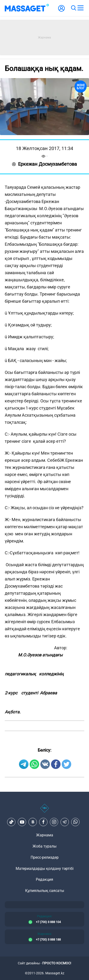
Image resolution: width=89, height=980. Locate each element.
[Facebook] (43, 822)
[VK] (33, 822)
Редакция (44, 879)
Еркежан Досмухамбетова (44, 164)
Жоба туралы (44, 846)
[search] (73, 8)
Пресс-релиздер (45, 857)
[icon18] (44, 811)
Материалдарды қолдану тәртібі (45, 869)
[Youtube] (22, 822)
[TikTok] (11, 822)
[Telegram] (65, 822)
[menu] (80, 8)
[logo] (27, 8)
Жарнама (45, 835)
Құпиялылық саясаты (45, 891)
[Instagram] (54, 822)
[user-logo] (61, 11)
